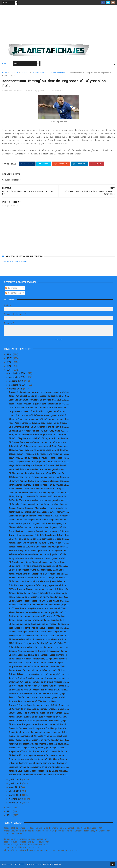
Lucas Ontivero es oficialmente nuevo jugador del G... (39, 415)
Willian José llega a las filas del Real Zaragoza (36, 663)
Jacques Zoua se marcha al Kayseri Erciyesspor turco (38, 651)
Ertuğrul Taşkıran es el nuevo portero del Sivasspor (38, 763)
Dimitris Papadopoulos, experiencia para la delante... (39, 744)
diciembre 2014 (18, 374)
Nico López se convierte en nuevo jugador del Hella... (39, 628)
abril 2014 (15, 791)
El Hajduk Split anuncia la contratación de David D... (39, 497)
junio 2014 (16, 784)
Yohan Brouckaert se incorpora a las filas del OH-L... (39, 574)
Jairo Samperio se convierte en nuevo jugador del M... (39, 740)
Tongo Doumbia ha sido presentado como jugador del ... (39, 732)
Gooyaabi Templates (52, 864)
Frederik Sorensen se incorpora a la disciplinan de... (39, 728)
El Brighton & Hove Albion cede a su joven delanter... (39, 582)
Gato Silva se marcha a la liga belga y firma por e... (39, 647)
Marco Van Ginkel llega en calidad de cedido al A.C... (39, 396)
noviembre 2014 (18, 377)
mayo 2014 (15, 788)
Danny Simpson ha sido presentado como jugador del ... (39, 558)
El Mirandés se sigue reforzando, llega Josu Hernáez (38, 659)
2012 (10, 812)
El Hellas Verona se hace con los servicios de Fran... (39, 624)
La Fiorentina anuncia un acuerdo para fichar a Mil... (39, 427)
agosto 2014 (16, 389)
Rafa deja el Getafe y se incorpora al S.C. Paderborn (38, 446)
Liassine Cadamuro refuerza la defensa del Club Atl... (39, 400)
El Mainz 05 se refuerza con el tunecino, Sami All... (38, 431)
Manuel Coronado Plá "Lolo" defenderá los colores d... (39, 593)
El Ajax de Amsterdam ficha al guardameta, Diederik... (39, 435)
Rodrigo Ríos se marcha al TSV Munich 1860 (32, 701)
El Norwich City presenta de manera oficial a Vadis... (39, 709)
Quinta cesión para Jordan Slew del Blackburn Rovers (38, 759)
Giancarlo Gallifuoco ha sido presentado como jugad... (39, 694)
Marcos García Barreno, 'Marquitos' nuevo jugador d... (39, 508)
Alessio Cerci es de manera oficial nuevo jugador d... (39, 419)
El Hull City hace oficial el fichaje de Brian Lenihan (39, 439)
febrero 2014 (17, 799)
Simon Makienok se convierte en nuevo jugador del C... (39, 613)
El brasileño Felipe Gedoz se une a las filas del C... (39, 601)
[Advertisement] (58, 26)
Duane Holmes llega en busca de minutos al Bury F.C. (38, 489)
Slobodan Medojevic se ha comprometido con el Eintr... (39, 450)
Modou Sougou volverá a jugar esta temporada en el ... (39, 404)
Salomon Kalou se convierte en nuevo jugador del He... (39, 555)
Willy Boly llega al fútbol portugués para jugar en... (39, 458)
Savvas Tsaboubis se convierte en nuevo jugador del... (39, 392)
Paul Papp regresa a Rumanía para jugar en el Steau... (39, 423)
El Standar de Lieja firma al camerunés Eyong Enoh (37, 562)
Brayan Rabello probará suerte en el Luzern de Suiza (38, 752)
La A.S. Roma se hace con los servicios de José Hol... (39, 539)
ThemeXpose (19, 864)
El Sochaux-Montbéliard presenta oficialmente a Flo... (39, 640)
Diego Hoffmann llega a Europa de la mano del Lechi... (39, 466)
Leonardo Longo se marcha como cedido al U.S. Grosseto (39, 516)
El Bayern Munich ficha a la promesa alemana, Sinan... (39, 481)
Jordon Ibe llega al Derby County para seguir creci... (39, 748)
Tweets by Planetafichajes (17, 262)
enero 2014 (15, 803)
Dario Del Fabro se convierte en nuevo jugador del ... (39, 470)
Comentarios (13, 293)
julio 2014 (16, 780)
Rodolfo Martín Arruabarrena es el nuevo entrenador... (39, 678)
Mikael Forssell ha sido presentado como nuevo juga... (39, 721)
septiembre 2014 (18, 385)
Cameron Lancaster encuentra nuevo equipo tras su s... (39, 493)
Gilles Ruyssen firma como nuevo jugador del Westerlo (38, 589)
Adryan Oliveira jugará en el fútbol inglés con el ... (39, 543)
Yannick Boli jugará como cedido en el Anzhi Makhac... (39, 771)
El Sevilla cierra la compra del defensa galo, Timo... (39, 690)
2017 (10, 359)
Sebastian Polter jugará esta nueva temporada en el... (39, 520)
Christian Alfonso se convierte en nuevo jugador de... (39, 682)
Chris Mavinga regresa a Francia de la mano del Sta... (39, 531)
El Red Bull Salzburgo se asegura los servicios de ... (39, 756)
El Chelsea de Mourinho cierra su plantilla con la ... (39, 473)
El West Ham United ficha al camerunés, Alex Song (36, 570)
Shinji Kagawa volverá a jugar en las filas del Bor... (39, 462)
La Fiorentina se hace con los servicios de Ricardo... (39, 408)
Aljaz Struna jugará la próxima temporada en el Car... (39, 717)
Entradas (11, 288)
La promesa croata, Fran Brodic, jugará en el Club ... (39, 412)
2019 (10, 355)
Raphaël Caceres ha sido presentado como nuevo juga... (39, 605)
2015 (10, 366)
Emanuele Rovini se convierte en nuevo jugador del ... (39, 767)
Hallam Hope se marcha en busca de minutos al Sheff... (39, 775)
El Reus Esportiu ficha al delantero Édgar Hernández (38, 655)
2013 (10, 808)
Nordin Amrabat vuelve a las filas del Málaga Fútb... (38, 547)
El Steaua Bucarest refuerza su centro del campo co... (39, 442)
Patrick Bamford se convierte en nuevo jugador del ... (39, 698)
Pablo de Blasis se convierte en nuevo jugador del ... (39, 501)
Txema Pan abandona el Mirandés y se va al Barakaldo (38, 736)
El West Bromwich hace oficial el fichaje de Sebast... (39, 578)
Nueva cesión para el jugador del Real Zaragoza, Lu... (39, 524)
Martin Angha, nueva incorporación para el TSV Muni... (39, 616)
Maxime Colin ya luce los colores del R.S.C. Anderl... (39, 705)
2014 (10, 370)
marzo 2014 (16, 795)
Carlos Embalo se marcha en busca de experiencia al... (39, 713)
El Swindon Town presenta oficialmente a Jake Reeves (38, 504)
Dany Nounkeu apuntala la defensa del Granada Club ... (39, 667)
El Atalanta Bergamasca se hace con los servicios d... (39, 725)
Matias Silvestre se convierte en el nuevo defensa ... (39, 674)
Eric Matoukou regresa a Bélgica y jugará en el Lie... (39, 585)
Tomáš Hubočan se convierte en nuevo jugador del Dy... (39, 597)
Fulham (15, 73)
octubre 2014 (17, 381)
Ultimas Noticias (57, 73)
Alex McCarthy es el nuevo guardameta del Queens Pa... (39, 551)
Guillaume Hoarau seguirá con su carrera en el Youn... (39, 609)
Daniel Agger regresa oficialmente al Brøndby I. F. (37, 620)
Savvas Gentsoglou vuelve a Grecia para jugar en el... (39, 632)
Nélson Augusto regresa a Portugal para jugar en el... (39, 454)
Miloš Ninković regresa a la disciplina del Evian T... (39, 644)
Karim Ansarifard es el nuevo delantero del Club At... (39, 671)
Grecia (25, 73)
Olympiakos (39, 73)
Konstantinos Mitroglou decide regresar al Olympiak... (39, 485)
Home (5, 64)
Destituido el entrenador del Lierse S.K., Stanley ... (39, 512)
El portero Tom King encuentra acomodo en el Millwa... (39, 566)
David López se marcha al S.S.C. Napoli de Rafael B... (39, 535)
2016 (10, 362)
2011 (10, 816)
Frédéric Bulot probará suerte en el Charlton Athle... (39, 636)
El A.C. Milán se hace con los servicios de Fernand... (39, 686)
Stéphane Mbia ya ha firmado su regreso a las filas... (39, 477)
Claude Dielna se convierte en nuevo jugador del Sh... (39, 528)
